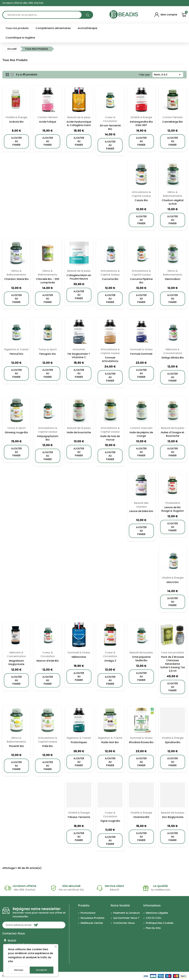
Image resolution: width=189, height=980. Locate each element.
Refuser (19, 970)
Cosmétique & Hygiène (20, 38)
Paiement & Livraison (126, 913)
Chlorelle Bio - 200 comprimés (48, 281)
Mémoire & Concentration (173, 351)
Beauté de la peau (79, 117)
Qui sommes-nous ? (126, 918)
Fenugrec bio (48, 354)
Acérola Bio (16, 122)
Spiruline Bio (173, 742)
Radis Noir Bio (110, 742)
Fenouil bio (16, 354)
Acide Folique (48, 122)
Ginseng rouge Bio (16, 432)
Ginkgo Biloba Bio (173, 358)
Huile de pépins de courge (141, 434)
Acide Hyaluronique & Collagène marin (79, 124)
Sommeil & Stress (141, 349)
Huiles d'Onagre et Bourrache (173, 434)
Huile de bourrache (79, 432)
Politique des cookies (159, 923)
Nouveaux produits (92, 918)
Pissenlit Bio (16, 746)
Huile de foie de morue (110, 438)
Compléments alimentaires (53, 28)
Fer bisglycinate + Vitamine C (79, 356)
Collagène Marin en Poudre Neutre (79, 277)
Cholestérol (173, 503)
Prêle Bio (48, 746)
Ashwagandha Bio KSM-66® (141, 124)
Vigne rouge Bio (110, 821)
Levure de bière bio (141, 511)
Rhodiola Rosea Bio (141, 742)
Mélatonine (79, 657)
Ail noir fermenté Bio (110, 127)
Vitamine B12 (141, 817)
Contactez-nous (14, 933)
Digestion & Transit (16, 349)
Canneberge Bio (173, 122)
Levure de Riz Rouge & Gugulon (173, 509)
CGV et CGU (153, 918)
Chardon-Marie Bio (16, 279)
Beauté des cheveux (141, 505)
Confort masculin (141, 428)
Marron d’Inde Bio (48, 661)
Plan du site (153, 928)
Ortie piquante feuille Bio (141, 659)
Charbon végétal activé (173, 202)
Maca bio (173, 582)
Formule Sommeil (141, 354)
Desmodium (173, 279)
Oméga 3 (110, 661)
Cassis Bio (141, 200)
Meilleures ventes (92, 923)
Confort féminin (48, 117)
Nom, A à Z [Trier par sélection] (168, 74)
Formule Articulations (110, 359)
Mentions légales (157, 913)
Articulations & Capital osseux (141, 194)
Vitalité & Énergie (16, 117)
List (12, 75)
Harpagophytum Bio (48, 438)
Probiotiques (79, 742)
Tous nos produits (17, 28)
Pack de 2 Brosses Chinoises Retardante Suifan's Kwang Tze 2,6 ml (173, 664)
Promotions (88, 913)
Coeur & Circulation (110, 119)
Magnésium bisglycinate (16, 663)
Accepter (42, 970)
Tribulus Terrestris (79, 817)
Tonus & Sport (48, 349)
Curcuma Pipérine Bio (141, 281)
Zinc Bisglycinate (173, 817)
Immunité (79, 349)
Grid (7, 75)
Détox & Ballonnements (173, 194)
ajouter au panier (16, 141)
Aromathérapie (87, 28)
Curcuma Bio (110, 279)
